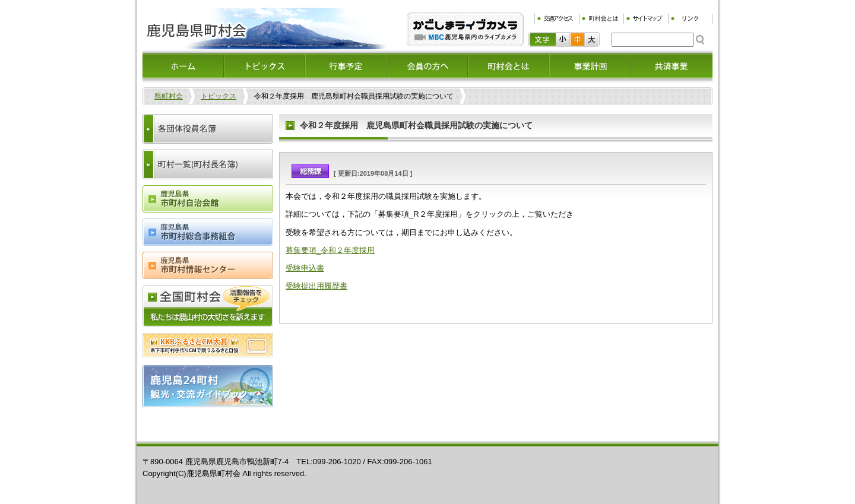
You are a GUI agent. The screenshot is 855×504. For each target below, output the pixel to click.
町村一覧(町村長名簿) (208, 164)
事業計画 (590, 66)
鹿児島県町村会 (265, 28)
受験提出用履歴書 (316, 286)
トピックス (265, 66)
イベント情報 (346, 66)
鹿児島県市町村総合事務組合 (208, 232)
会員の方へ (427, 66)
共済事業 (671, 66)
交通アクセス (557, 19)
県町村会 (169, 96)
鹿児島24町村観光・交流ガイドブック (208, 386)
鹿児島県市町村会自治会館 (208, 199)
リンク (690, 19)
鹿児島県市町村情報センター (208, 265)
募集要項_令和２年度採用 (330, 250)
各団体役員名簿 (208, 129)
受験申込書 (305, 268)
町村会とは (601, 19)
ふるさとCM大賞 (208, 345)
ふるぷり (465, 29)
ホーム (183, 66)
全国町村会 (208, 306)
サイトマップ (646, 19)
